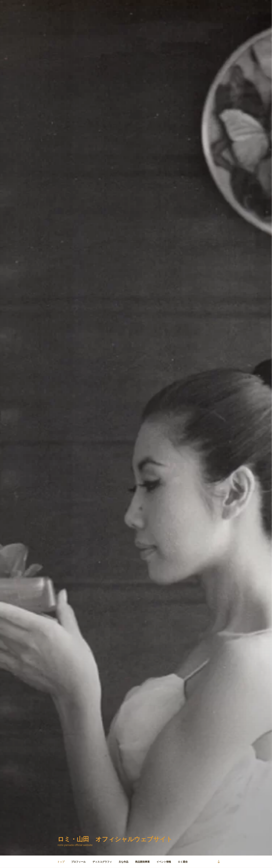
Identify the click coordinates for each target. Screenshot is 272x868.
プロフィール (78, 862)
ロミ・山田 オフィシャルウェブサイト (115, 839)
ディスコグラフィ (102, 862)
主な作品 (124, 862)
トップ (61, 862)
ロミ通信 (183, 862)
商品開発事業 (142, 862)
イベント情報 (164, 862)
